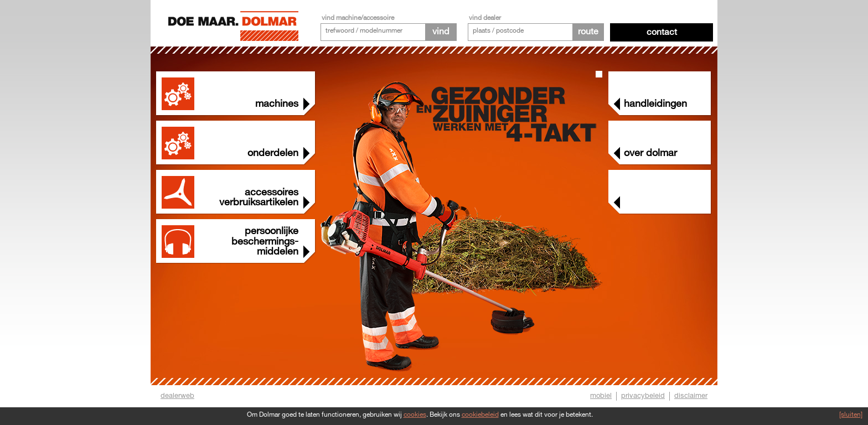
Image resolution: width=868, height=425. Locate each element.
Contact (662, 32)
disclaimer (691, 396)
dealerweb (177, 396)
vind (441, 32)
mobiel (601, 396)
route (588, 32)
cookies (415, 415)
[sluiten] (851, 415)
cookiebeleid (480, 415)
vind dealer (485, 18)
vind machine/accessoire (358, 18)
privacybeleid (643, 396)
